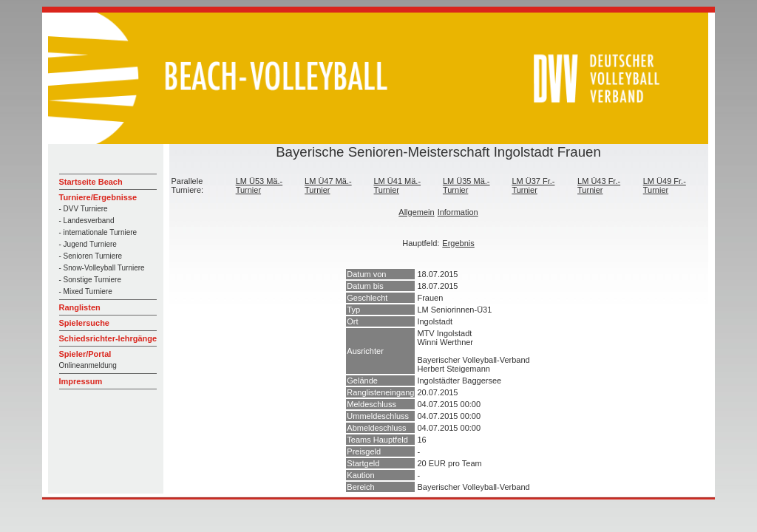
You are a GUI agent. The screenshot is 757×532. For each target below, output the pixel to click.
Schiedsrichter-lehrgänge (108, 338)
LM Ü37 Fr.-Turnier (533, 185)
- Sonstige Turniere (91, 280)
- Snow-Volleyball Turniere (102, 268)
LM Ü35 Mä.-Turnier (466, 185)
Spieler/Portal (85, 354)
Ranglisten (80, 307)
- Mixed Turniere (86, 291)
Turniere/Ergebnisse (98, 197)
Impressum (81, 381)
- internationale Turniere (98, 232)
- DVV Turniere (84, 209)
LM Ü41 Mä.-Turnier (398, 185)
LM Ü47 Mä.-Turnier (328, 185)
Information (458, 212)
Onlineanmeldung (88, 365)
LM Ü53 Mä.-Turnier (259, 185)
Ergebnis (458, 243)
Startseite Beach (91, 182)
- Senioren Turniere (91, 256)
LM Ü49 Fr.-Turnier (665, 185)
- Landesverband (87, 221)
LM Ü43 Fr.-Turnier (599, 185)
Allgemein (416, 212)
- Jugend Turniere (88, 244)
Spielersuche (84, 323)
